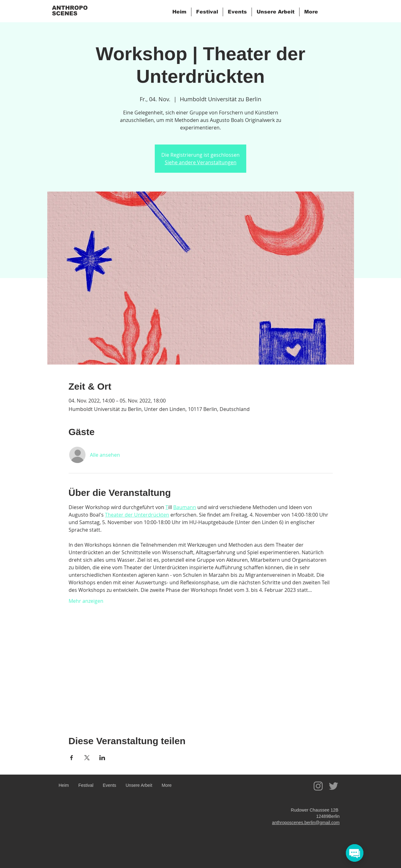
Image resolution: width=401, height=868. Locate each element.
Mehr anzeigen (86, 601)
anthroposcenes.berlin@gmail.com (306, 823)
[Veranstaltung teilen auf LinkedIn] (102, 758)
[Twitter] (333, 786)
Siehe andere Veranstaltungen (201, 162)
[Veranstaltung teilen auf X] (87, 758)
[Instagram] (318, 786)
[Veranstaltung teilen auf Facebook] (72, 758)
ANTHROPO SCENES (70, 11)
